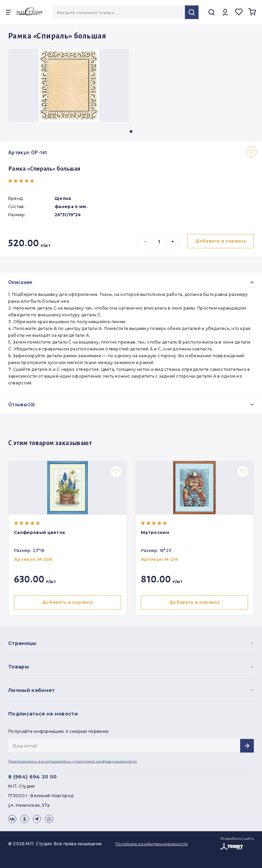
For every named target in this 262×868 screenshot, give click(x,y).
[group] (69, 85)
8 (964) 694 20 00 (32, 777)
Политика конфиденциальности (152, 844)
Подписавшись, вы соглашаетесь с (72, 761)
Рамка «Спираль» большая (44, 169)
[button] (131, 131)
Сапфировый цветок (40, 532)
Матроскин (156, 532)
